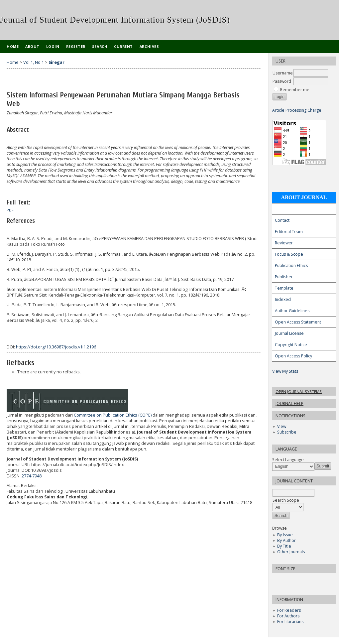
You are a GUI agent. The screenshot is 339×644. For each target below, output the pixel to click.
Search (100, 46)
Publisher (284, 277)
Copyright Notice (291, 345)
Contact (282, 220)
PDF (10, 210)
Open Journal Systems (299, 391)
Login (53, 46)
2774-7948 (32, 476)
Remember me (295, 90)
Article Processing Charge (297, 110)
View (282, 426)
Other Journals (291, 552)
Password (282, 81)
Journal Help (289, 403)
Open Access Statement (298, 322)
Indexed (283, 299)
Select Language (288, 460)
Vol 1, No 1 (34, 62)
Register (76, 46)
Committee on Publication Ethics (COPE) (113, 415)
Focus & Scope (289, 254)
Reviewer (284, 243)
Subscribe (287, 432)
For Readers (289, 610)
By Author (286, 540)
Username (283, 73)
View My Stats (285, 371)
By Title (284, 546)
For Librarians (290, 622)
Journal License (289, 333)
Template (284, 288)
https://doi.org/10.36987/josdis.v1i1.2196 (56, 347)
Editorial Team (289, 232)
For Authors (288, 616)
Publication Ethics (291, 265)
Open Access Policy (293, 356)
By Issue (285, 535)
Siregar (56, 62)
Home (13, 46)
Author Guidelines (292, 311)
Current (123, 46)
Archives (149, 46)
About (32, 46)
